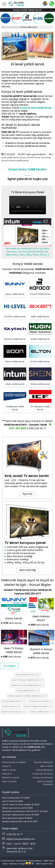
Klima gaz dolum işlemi (17, 818)
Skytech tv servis (11, 778)
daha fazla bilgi (27, 570)
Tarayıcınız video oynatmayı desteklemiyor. (28, 205)
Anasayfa (8, 27)
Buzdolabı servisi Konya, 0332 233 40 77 (25, 811)
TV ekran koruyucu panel (25, 543)
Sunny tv (6, 766)
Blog (17, 27)
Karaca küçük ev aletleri (14, 762)
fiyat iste (27, 494)
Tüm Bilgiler (9, 666)
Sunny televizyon (44, 770)
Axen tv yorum (9, 781)
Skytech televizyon (43, 762)
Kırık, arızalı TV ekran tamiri (27, 476)
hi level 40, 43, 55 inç (43, 774)
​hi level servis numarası (39, 157)
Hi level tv (7, 774)
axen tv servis (9, 770)
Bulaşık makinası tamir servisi (20, 821)
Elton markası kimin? (16, 798)
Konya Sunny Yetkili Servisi (26, 169)
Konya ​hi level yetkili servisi (15, 161)
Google (22, 864)
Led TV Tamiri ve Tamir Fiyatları (21, 805)
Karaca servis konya (43, 778)
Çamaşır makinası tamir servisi (21, 815)
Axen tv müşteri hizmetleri (45, 783)
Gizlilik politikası (35, 861)
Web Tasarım (42, 864)
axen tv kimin (46, 766)
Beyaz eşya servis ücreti (17, 808)
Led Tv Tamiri (13, 801)
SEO (51, 864)
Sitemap (13, 864)
